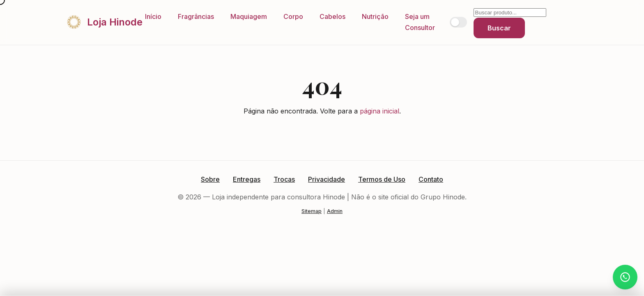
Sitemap (312, 211)
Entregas (247, 179)
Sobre (210, 179)
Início (153, 16)
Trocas (284, 179)
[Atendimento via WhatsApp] (625, 277)
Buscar (499, 28)
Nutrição (375, 16)
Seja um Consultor (420, 22)
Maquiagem (249, 16)
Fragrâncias (196, 16)
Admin (335, 211)
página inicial (379, 111)
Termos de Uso (382, 179)
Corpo (293, 16)
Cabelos (332, 16)
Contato (431, 179)
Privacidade (327, 179)
